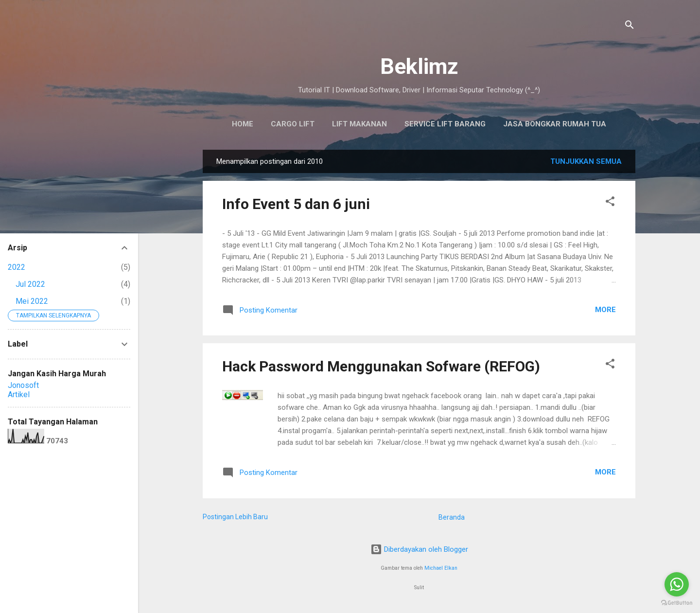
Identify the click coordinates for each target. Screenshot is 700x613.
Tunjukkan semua (586, 161)
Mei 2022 (32, 301)
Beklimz (419, 66)
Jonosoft (23, 385)
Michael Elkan (441, 568)
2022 (17, 267)
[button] (610, 203)
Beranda (452, 517)
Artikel (19, 394)
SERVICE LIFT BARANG (445, 124)
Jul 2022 (30, 284)
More (605, 310)
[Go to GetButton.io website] (677, 603)
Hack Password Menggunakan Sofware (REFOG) (381, 366)
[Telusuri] (630, 26)
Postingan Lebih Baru (235, 517)
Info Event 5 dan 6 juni (296, 204)
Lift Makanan (359, 124)
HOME (243, 124)
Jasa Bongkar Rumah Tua (555, 124)
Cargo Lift (293, 124)
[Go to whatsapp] (677, 584)
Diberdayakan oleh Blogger (419, 549)
